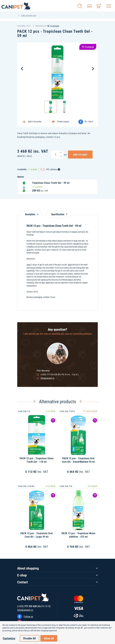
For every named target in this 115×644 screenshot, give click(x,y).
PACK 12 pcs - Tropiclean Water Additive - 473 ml (78, 535)
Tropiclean (55, 26)
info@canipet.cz (47, 378)
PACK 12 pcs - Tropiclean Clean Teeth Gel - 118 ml (37, 460)
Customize (9, 638)
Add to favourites (35, 121)
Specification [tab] (59, 214)
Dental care (32, 15)
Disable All (30, 638)
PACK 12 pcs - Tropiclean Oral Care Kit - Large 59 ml (37, 535)
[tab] (31, 213)
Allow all (49, 638)
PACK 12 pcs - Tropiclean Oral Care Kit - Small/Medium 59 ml (78, 460)
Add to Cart (80, 155)
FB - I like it (89, 121)
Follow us (28, 616)
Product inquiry (63, 121)
